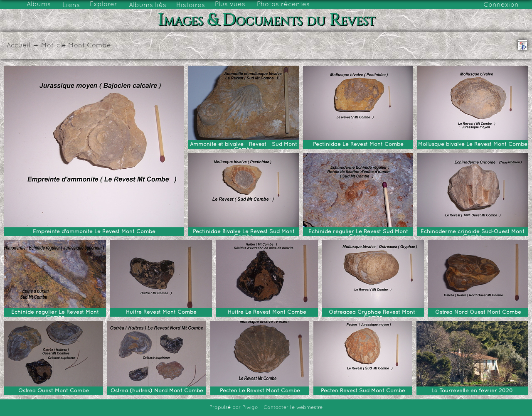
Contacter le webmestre (293, 408)
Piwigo (250, 408)
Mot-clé (54, 46)
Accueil (18, 46)
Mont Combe (90, 46)
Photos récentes (283, 5)
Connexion (501, 5)
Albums (39, 5)
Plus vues (230, 5)
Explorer (103, 5)
